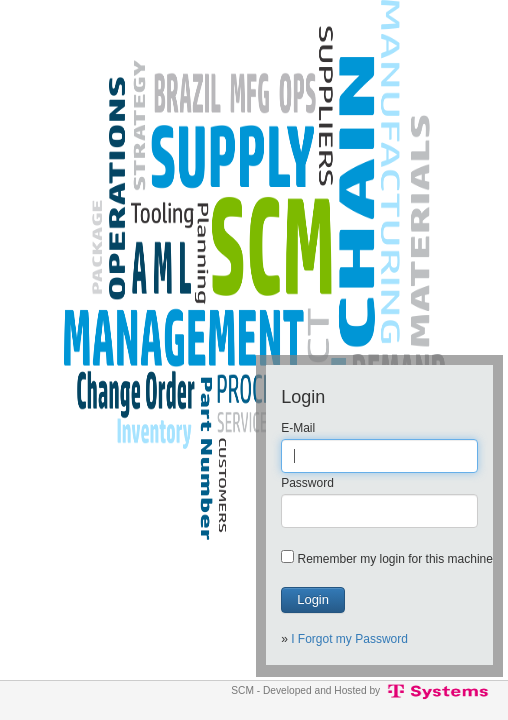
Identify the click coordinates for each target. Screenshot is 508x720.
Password (307, 483)
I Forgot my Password (349, 639)
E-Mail (298, 428)
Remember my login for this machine (395, 559)
